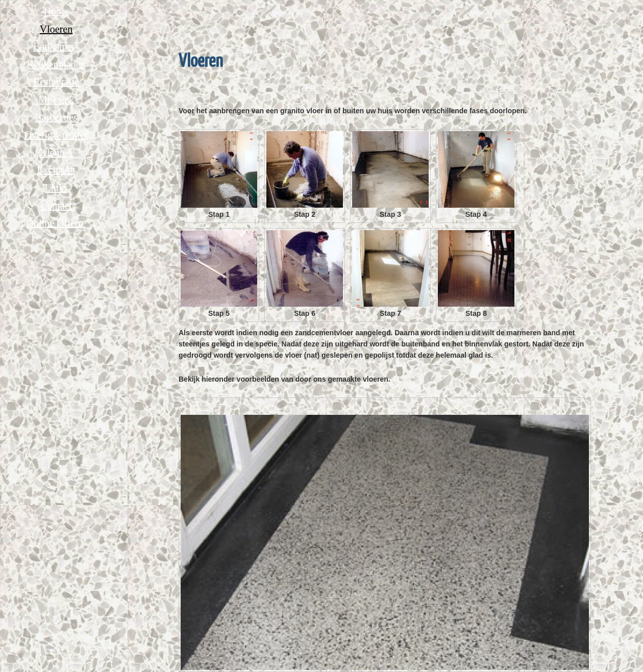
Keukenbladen (56, 64)
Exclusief (56, 170)
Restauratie (56, 82)
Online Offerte (56, 223)
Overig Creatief (56, 135)
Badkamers (56, 46)
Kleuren (56, 153)
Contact (56, 206)
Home (56, 11)
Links (56, 188)
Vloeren (56, 29)
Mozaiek (56, 99)
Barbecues (56, 117)
